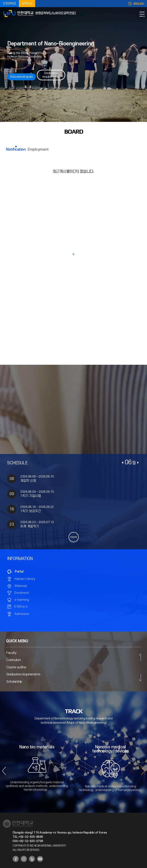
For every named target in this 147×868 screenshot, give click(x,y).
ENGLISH (139, 4)
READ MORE (74, 254)
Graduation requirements (51, 75)
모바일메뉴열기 (142, 14)
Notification (16, 150)
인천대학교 (9, 4)
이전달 (123, 462)
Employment (38, 150)
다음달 (138, 462)
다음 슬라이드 (19, 111)
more (74, 537)
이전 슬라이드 (10, 111)
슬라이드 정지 (14, 111)
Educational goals (22, 77)
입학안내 (27, 4)
